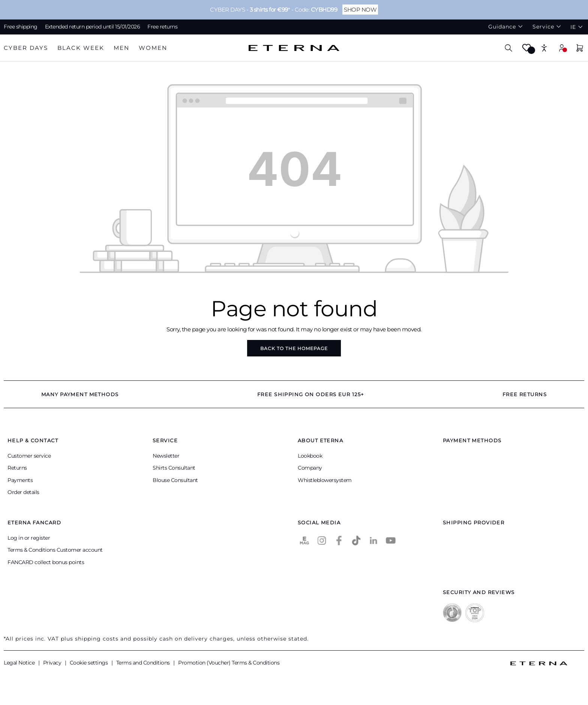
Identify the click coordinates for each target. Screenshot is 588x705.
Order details (23, 492)
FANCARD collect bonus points (46, 562)
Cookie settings (89, 663)
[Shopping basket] (580, 49)
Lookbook (310, 456)
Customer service (29, 456)
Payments (20, 480)
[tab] (26, 48)
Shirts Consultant (174, 468)
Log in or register (29, 538)
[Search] (508, 48)
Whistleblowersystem (325, 480)
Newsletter (166, 456)
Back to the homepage (294, 348)
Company (310, 468)
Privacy (53, 663)
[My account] (562, 48)
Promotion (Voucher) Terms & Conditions (229, 663)
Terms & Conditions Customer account (55, 550)
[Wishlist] (526, 50)
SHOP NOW (360, 10)
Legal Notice (20, 663)
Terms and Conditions (144, 663)
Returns (17, 468)
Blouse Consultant (175, 480)
